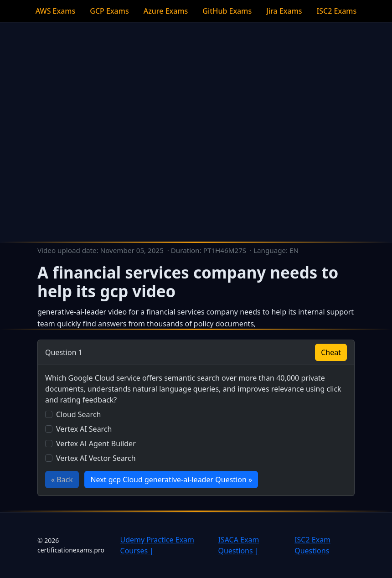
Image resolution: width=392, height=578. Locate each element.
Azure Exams (166, 11)
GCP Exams (109, 11)
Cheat (331, 352)
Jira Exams (284, 11)
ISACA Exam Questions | (238, 545)
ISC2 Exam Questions (312, 545)
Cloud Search (78, 414)
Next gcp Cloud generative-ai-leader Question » (171, 480)
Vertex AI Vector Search (96, 458)
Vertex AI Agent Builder (96, 444)
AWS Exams (56, 11)
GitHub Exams (227, 11)
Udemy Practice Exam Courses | (157, 545)
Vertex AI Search (84, 429)
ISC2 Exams (337, 11)
